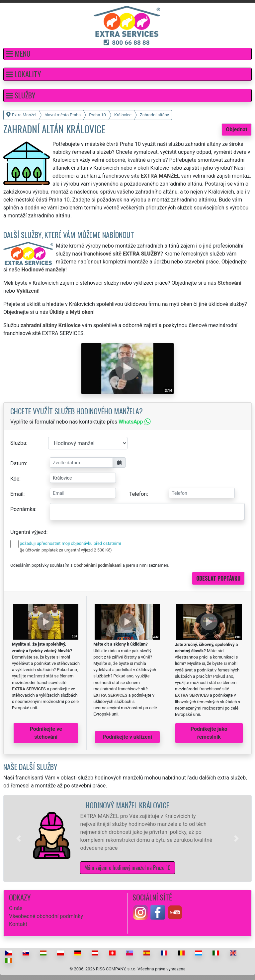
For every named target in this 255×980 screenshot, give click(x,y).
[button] (127, 54)
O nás (16, 908)
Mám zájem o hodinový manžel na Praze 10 (127, 868)
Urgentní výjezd (28, 532)
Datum (18, 463)
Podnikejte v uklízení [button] (127, 737)
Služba (18, 443)
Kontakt (18, 924)
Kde (15, 479)
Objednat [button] (237, 129)
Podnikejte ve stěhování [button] (46, 733)
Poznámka (23, 509)
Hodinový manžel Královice (127, 805)
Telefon (138, 494)
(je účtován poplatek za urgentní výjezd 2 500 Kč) (66, 550)
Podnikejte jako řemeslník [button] (209, 733)
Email (17, 494)
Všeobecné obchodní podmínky (46, 916)
